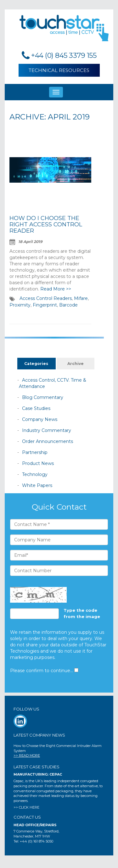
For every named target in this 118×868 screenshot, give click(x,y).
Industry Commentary (47, 430)
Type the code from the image (82, 613)
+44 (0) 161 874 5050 (37, 841)
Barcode (68, 305)
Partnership (35, 452)
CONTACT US (27, 817)
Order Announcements (48, 441)
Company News (40, 419)
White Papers (37, 485)
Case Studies (36, 408)
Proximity (20, 305)
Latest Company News (39, 735)
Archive (76, 364)
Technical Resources (59, 70)
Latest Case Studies (37, 767)
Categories (36, 364)
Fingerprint (45, 305)
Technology (35, 474)
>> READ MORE (27, 755)
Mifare (81, 298)
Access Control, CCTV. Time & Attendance (53, 383)
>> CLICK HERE (26, 807)
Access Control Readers (46, 298)
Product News (38, 463)
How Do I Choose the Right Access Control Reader (46, 224)
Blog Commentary (43, 397)
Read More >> (56, 289)
